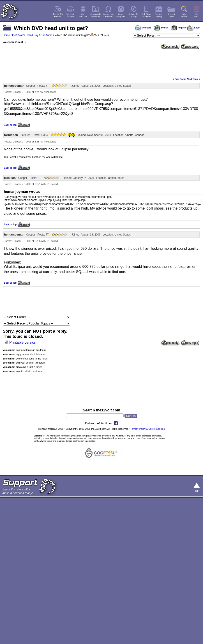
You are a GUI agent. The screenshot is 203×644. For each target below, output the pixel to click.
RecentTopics (171, 15)
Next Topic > (194, 79)
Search (161, 28)
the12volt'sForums (58, 15)
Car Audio (47, 35)
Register (179, 28)
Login (194, 28)
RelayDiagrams (121, 15)
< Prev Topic (179, 79)
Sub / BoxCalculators (146, 15)
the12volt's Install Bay (25, 35)
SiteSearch (184, 15)
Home (6, 35)
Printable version (23, 342)
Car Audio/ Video (70, 15)
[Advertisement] (101, 84)
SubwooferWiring (134, 15)
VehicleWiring (159, 15)
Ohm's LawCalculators (108, 15)
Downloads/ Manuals (96, 15)
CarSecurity (83, 15)
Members (143, 28)
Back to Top (10, 125)
